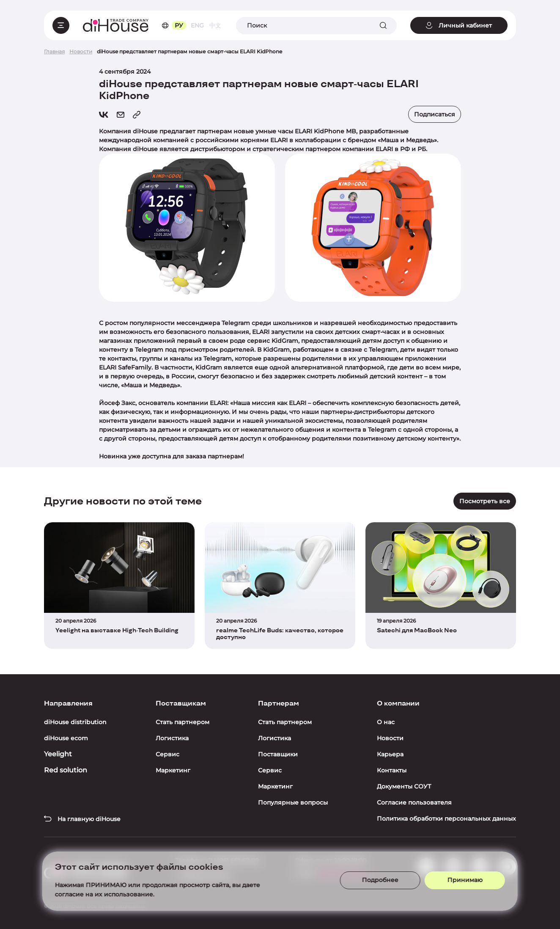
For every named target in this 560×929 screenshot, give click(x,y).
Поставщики (278, 754)
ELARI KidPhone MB (325, 131)
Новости (390, 738)
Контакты (392, 770)
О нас (386, 722)
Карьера (390, 754)
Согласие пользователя (414, 802)
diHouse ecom (66, 738)
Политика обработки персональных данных (446, 819)
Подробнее (370, 877)
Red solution (66, 770)
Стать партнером (183, 722)
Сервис (167, 754)
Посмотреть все (485, 501)
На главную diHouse (82, 819)
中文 (215, 25)
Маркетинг (173, 770)
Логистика (172, 738)
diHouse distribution (75, 722)
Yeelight (58, 754)
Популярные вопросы (293, 802)
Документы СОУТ (404, 786)
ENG (197, 25)
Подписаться (435, 114)
